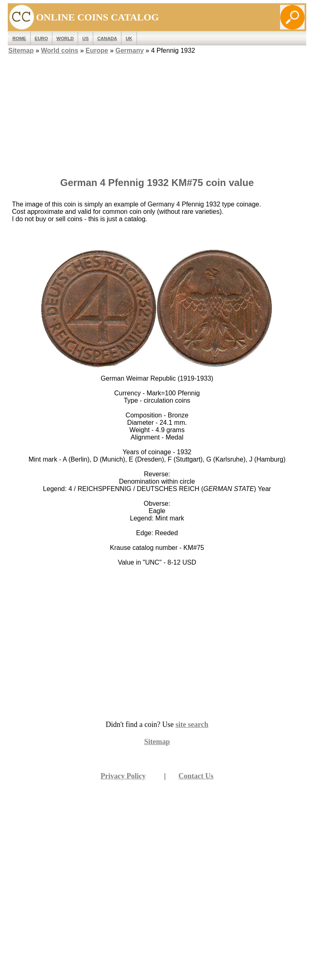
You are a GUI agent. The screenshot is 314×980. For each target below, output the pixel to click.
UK (129, 38)
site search (192, 724)
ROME (19, 38)
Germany (129, 50)
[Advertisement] (157, 113)
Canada (107, 38)
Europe (97, 50)
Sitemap (21, 50)
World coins (59, 50)
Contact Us (196, 776)
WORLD (65, 38)
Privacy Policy (123, 776)
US (85, 38)
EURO (41, 38)
